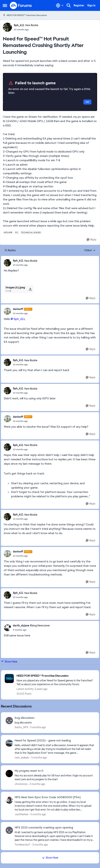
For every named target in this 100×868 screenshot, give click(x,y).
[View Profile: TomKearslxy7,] (9, 830)
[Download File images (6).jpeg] (30, 289)
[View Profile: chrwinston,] (9, 774)
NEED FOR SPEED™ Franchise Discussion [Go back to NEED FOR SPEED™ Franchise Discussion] (25, 15)
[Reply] (91, 240)
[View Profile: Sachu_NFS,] (9, 721)
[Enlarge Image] (50, 92)
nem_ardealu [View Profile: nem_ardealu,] (22, 758)
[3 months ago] (37, 727)
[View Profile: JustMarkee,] (9, 800)
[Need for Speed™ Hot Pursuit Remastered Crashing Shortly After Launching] (25, 265)
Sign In (91, 5)
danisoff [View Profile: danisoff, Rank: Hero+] (18, 309)
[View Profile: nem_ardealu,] (9, 743)
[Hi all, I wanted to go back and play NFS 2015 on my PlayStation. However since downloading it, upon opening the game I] (55, 836)
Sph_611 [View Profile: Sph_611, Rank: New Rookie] (19, 25)
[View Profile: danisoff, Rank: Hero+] (7, 311)
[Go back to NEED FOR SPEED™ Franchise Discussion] (56, 676)
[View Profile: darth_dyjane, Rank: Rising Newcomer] (7, 628)
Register (79, 5)
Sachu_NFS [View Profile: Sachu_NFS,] (21, 727)
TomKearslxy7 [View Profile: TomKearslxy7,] (23, 844)
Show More (9, 662)
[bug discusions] (55, 723)
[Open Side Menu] (5, 5)
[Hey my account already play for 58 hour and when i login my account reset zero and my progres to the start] (55, 778)
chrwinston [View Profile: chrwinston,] (21, 784)
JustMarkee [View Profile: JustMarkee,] (22, 814)
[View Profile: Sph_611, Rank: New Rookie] (7, 27)
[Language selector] (60, 5)
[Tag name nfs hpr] (8, 233)
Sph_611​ (19, 319)
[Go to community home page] (21, 5)
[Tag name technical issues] (31, 233)
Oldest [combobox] (90, 250)
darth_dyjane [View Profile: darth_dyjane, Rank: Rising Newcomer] (21, 626)
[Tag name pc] (17, 233)
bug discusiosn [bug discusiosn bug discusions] (25, 718)
